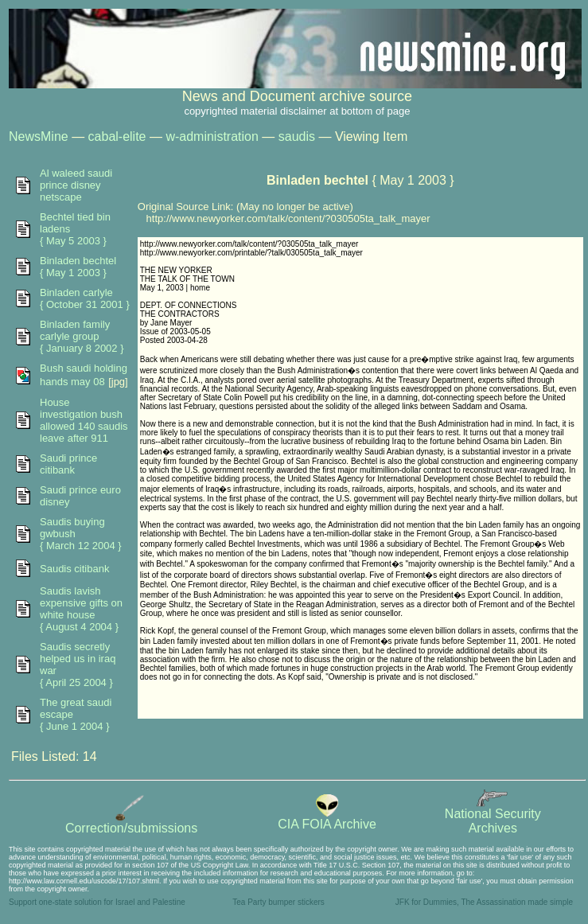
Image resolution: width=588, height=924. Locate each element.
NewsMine (39, 136)
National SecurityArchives (493, 815)
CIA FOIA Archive (327, 819)
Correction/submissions (131, 823)
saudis (297, 136)
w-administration (212, 136)
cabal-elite (117, 136)
